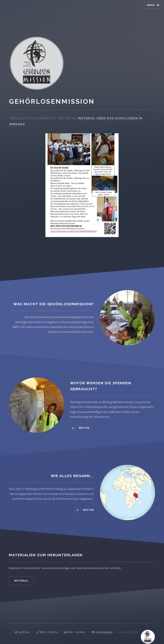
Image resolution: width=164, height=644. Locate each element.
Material (21, 581)
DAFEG (22, 632)
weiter (84, 428)
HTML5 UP (133, 632)
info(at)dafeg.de (104, 632)
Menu (151, 5)
